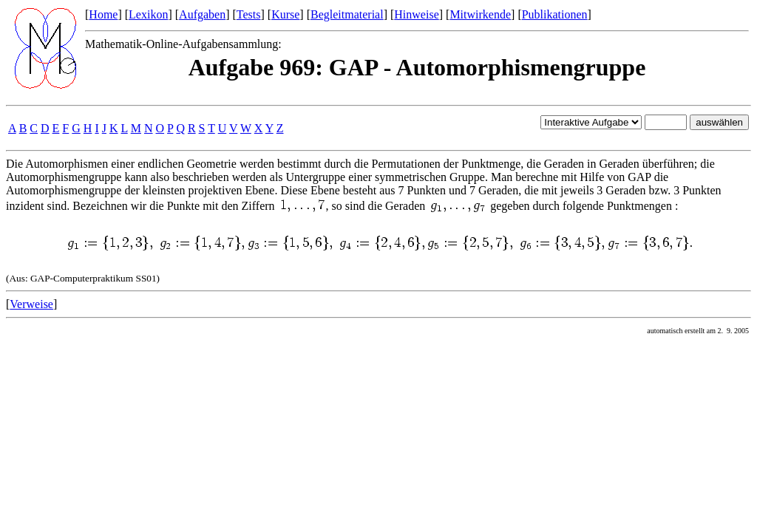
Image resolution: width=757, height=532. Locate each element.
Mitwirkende (480, 14)
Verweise (31, 304)
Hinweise (416, 14)
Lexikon (148, 14)
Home (103, 14)
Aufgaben (202, 14)
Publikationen (555, 14)
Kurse (285, 14)
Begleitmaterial (347, 14)
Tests (249, 14)
